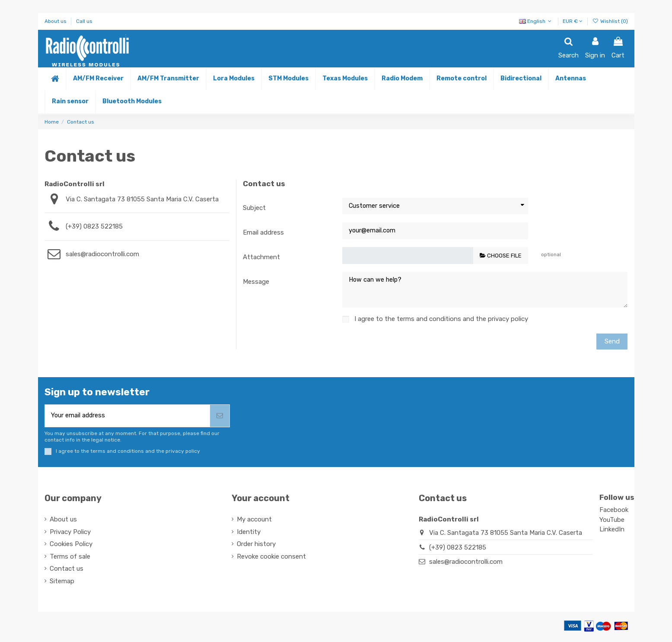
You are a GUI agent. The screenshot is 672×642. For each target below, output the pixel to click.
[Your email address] (128, 417)
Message (256, 282)
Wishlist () (610, 21)
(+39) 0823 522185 (94, 226)
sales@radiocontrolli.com (102, 254)
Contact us (67, 570)
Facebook (614, 512)
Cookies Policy (71, 546)
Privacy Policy (70, 534)
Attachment (261, 257)
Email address (263, 232)
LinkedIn (612, 531)
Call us (84, 21)
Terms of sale (70, 558)
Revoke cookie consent (271, 558)
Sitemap (62, 583)
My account (254, 521)
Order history (256, 546)
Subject (254, 208)
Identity (249, 534)
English (536, 21)
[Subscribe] (220, 417)
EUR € (573, 21)
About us (56, 21)
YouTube (612, 521)
